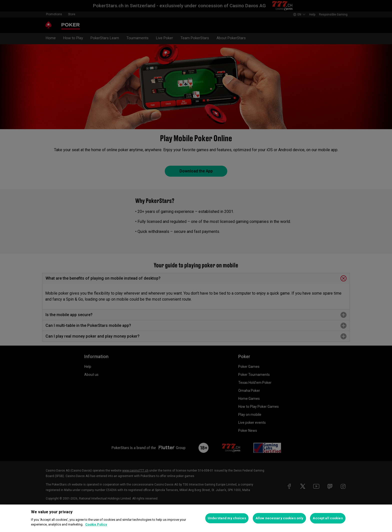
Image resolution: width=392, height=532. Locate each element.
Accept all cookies (328, 518)
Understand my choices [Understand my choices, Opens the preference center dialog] (227, 518)
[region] (196, 518)
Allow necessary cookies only (279, 518)
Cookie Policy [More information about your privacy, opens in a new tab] (96, 524)
